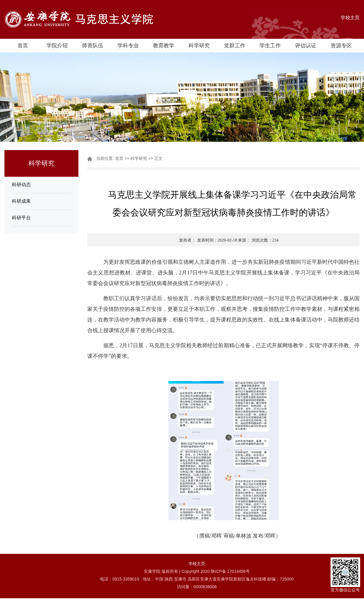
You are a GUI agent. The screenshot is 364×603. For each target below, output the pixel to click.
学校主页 (350, 18)
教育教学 (164, 46)
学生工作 (270, 46)
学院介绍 (57, 46)
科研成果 (21, 201)
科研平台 (21, 218)
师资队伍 (93, 46)
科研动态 (21, 185)
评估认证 (306, 46)
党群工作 (235, 46)
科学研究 (199, 46)
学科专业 (128, 46)
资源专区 (341, 46)
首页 (23, 46)
